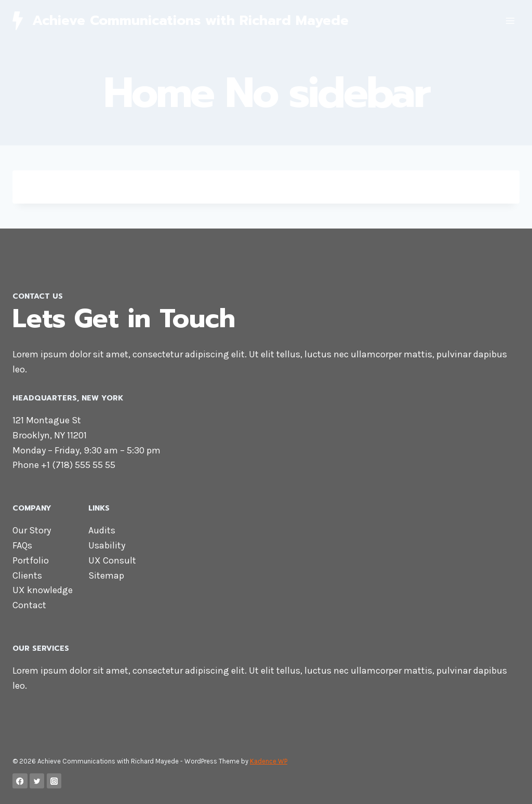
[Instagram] (54, 781)
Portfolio (31, 560)
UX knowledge (43, 590)
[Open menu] (510, 21)
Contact (29, 605)
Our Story (32, 530)
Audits (102, 530)
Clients (27, 575)
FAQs (22, 545)
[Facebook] (20, 781)
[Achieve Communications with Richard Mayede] (181, 21)
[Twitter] (37, 781)
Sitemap (106, 575)
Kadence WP (269, 761)
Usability (107, 545)
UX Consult (112, 560)
